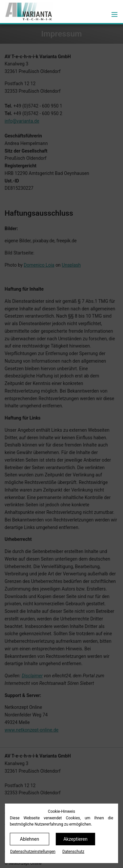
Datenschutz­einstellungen (33, 852)
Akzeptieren (75, 839)
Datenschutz (73, 852)
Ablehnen (30, 839)
